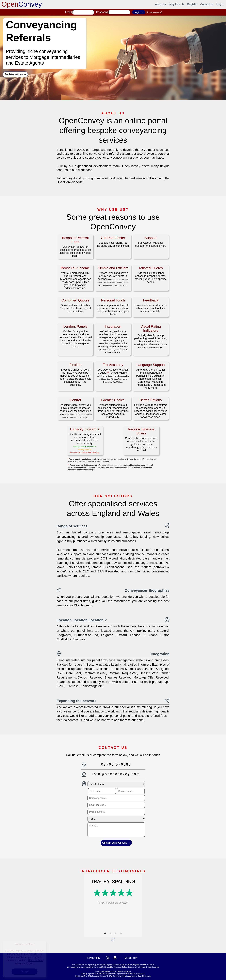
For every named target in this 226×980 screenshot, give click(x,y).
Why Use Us (176, 4)
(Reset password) (154, 12)
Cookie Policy (131, 958)
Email (69, 12)
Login (220, 4)
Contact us (207, 4)
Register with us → (15, 74)
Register (192, 4)
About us (161, 4)
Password (102, 12)
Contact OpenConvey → (116, 843)
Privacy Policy (94, 958)
